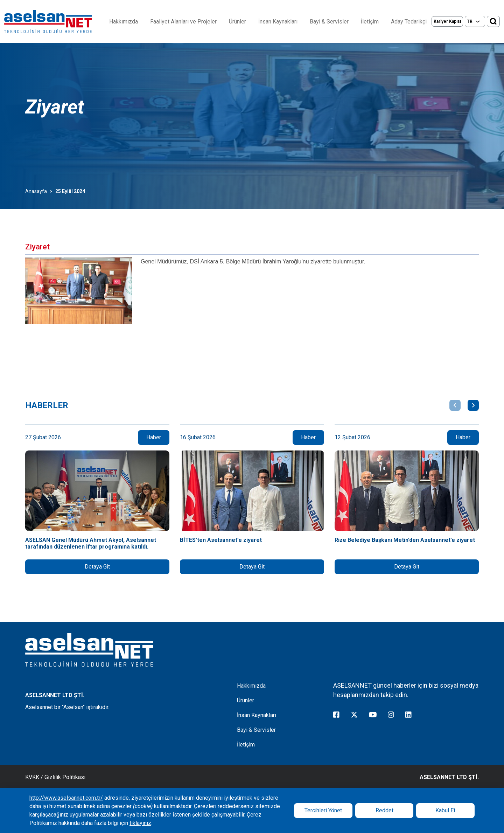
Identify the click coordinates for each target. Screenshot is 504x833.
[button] (455, 405)
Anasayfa (36, 191)
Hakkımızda (124, 22)
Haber (154, 437)
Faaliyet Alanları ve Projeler (183, 22)
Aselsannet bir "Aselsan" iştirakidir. (67, 707)
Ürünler (237, 22)
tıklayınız (140, 823)
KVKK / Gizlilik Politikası (55, 777)
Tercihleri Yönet (323, 810)
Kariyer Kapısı (447, 21)
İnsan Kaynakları (278, 22)
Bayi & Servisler (329, 22)
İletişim (370, 22)
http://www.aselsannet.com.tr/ (66, 798)
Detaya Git (97, 567)
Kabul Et (445, 810)
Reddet (384, 810)
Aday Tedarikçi (409, 22)
